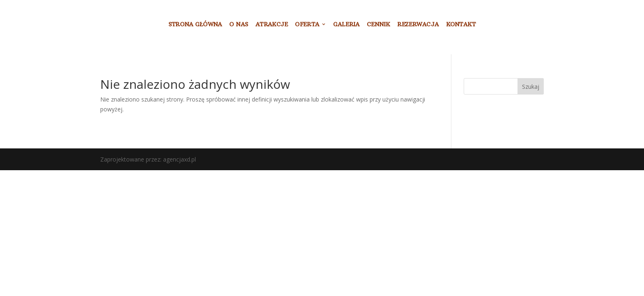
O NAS (239, 25)
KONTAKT (461, 25)
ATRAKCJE (272, 25)
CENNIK (378, 25)
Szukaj (531, 87)
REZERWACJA (418, 25)
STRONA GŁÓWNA (195, 25)
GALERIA (346, 25)
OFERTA (307, 25)
